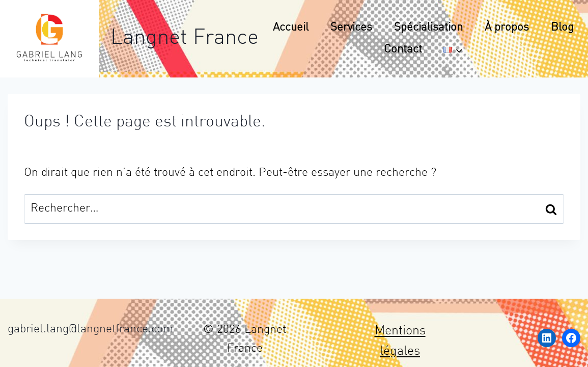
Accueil (291, 28)
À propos (507, 28)
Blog (562, 28)
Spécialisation (428, 28)
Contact (403, 50)
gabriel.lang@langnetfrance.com (90, 330)
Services (351, 28)
